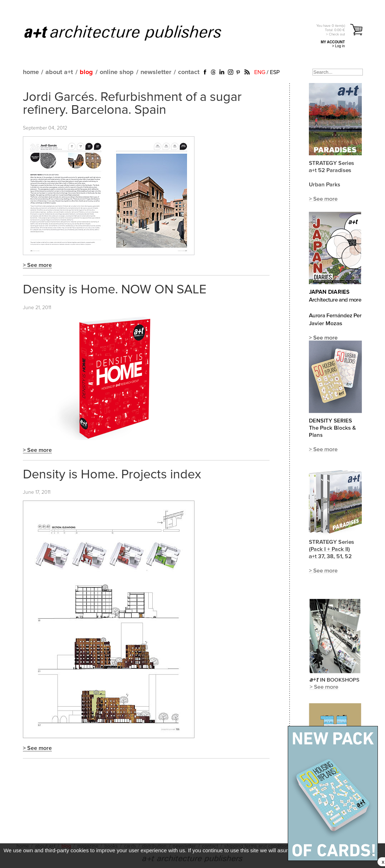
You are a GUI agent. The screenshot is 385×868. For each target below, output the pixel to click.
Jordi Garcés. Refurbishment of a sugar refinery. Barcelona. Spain (132, 104)
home (31, 72)
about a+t (59, 72)
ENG (260, 72)
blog (86, 72)
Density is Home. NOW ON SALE (115, 290)
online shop (117, 72)
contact (189, 72)
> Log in (339, 46)
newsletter (156, 72)
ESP (275, 72)
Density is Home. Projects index (112, 475)
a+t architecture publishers (132, 33)
